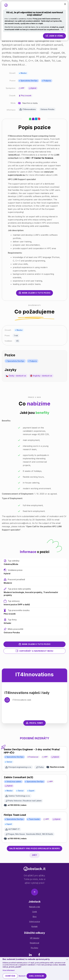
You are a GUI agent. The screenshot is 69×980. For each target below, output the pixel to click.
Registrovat (34, 943)
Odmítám (10, 976)
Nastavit (22, 976)
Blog (35, 917)
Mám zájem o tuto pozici (34, 293)
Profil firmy (34, 723)
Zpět (35, 855)
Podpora (47, 81)
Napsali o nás (35, 907)
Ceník (35, 912)
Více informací (9, 970)
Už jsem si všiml (54, 36)
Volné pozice (35, 921)
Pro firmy (34, 948)
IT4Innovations (29, 109)
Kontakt (34, 926)
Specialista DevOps (29, 81)
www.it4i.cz (14, 155)
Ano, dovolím (36, 976)
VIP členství (35, 938)
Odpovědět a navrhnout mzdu (34, 651)
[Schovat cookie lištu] (67, 959)
